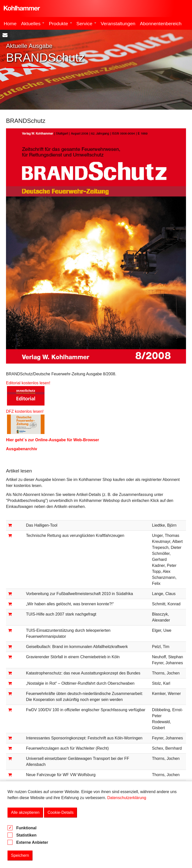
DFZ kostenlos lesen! (27, 411)
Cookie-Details (60, 812)
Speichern (20, 855)
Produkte (60, 24)
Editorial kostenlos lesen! (28, 383)
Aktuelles (33, 24)
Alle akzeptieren (25, 812)
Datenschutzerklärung (127, 798)
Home (10, 24)
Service (86, 24)
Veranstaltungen (118, 24)
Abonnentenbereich (161, 24)
